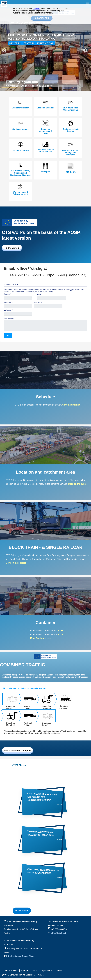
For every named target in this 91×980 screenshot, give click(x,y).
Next (88, 49)
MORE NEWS (22, 912)
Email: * (40, 294)
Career (59, 972)
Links (34, 972)
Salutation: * (8, 302)
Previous (3, 49)
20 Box (61, 632)
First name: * (39, 303)
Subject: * (7, 294)
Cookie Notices (11, 972)
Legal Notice (46, 972)
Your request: (9, 318)
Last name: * (8, 310)
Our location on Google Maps (21, 958)
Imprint (25, 972)
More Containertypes (41, 640)
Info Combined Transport (18, 752)
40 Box (61, 636)
